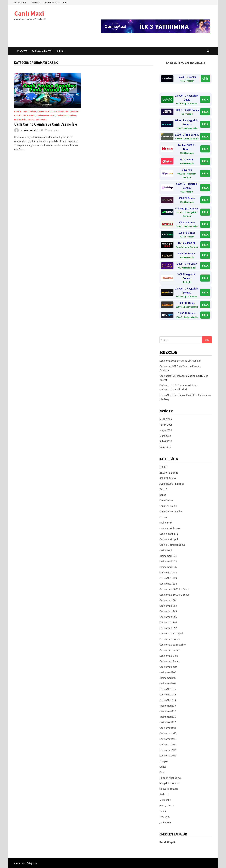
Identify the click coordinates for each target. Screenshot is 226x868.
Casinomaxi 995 (168, 617)
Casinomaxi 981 (168, 600)
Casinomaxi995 (168, 744)
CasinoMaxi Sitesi (52, 3)
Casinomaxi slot (168, 667)
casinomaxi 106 (168, 567)
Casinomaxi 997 (168, 628)
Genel (163, 767)
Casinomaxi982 (168, 733)
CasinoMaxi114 (168, 700)
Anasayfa (36, 3)
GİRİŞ (205, 79)
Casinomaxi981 (168, 728)
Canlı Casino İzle (46, 112)
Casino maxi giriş (169, 534)
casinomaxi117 (168, 706)
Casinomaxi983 (168, 739)
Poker (31, 120)
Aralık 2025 (166, 419)
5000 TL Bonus (168, 478)
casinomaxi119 (168, 717)
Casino (18, 116)
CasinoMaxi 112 (168, 572)
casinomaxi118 (168, 711)
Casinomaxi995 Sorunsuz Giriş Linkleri (180, 361)
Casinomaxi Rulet (169, 661)
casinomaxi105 (168, 678)
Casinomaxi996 (168, 750)
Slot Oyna (41, 120)
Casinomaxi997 (168, 755)
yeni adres (165, 822)
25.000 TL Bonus (169, 473)
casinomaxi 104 (168, 556)
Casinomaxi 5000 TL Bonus (174, 595)
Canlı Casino (29, 112)
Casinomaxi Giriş (169, 656)
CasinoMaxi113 (168, 694)
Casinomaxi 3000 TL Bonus (174, 589)
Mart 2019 (165, 436)
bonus (163, 495)
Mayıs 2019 (166, 430)
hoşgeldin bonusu (169, 783)
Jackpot (164, 794)
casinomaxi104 (168, 672)
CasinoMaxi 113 (168, 578)
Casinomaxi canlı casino (173, 645)
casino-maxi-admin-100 (33, 130)
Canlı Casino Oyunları (68, 112)
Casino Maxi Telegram (25, 863)
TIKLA (205, 99)
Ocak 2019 (165, 447)
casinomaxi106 (168, 683)
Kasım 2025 (166, 425)
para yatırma (167, 805)
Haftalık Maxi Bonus (170, 778)
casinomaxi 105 (168, 561)
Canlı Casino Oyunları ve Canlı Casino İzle (46, 124)
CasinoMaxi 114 (168, 584)
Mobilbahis (20, 120)
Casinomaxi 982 (168, 606)
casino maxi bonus (170, 528)
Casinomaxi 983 (168, 611)
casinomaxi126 (168, 722)
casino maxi (29, 116)
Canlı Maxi (29, 13)
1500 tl (163, 467)
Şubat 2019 (166, 441)
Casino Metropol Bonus (172, 545)
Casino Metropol (46, 116)
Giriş (65, 3)
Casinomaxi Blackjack (171, 633)
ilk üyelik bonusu (169, 789)
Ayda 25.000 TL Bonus (172, 484)
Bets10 (18, 112)
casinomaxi (166, 550)
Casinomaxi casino (66, 116)
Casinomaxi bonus (169, 639)
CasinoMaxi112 (168, 689)
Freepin (164, 761)
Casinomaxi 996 (168, 622)
